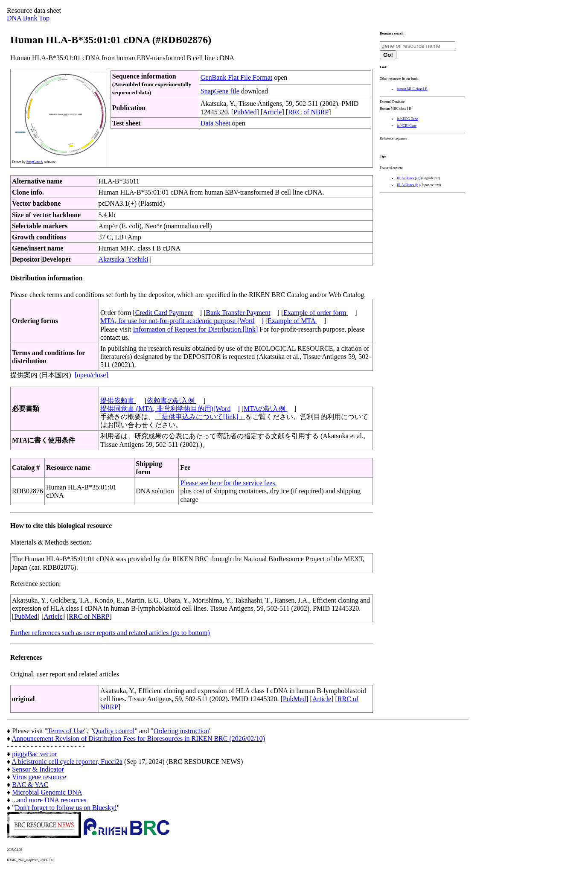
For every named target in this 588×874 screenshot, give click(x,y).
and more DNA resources (52, 800)
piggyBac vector (34, 754)
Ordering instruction (181, 731)
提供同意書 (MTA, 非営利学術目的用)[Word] (170, 409)
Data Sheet (215, 123)
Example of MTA (292, 321)
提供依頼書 (118, 401)
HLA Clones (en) (409, 178)
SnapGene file (220, 91)
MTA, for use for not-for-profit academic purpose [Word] (182, 321)
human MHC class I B (412, 89)
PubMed (245, 112)
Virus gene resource (39, 777)
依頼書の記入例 (172, 401)
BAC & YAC (30, 785)
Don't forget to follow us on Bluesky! (66, 808)
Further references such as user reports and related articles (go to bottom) (110, 633)
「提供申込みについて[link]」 (200, 417)
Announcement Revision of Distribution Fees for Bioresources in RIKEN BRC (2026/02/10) (138, 739)
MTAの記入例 (265, 409)
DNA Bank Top (28, 18)
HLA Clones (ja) (408, 185)
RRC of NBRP (308, 112)
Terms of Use (66, 731)
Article (272, 112)
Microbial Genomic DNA (47, 792)
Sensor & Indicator (38, 769)
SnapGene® (35, 162)
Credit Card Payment (164, 313)
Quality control (114, 731)
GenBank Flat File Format (236, 77)
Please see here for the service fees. (228, 483)
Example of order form (316, 313)
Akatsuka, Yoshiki (124, 259)
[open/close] (92, 375)
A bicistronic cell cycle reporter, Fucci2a (67, 762)
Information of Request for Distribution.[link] (195, 329)
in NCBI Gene (407, 126)
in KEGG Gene (407, 119)
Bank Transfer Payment (238, 313)
